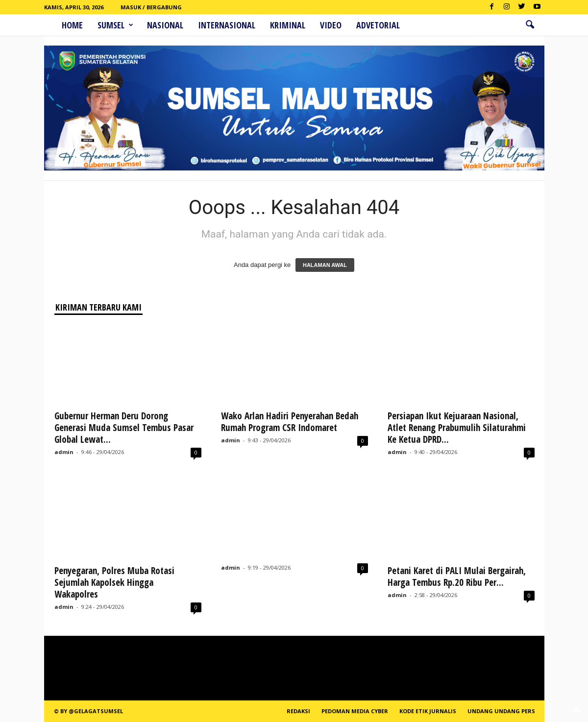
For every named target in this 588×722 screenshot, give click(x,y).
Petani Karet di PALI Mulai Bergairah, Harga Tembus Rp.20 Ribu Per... (457, 577)
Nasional (165, 25)
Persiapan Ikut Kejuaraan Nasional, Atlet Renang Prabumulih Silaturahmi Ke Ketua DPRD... (458, 428)
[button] (530, 25)
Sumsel (115, 25)
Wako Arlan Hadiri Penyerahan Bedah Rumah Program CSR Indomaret (290, 422)
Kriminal (288, 25)
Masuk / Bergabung (151, 7)
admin (64, 452)
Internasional (227, 25)
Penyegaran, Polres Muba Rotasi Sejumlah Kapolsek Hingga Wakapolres (114, 582)
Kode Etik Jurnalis (428, 711)
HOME (72, 25)
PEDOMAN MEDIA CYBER (355, 711)
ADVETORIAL (378, 25)
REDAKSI (298, 711)
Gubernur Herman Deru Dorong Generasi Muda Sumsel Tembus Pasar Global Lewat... (124, 428)
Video (331, 25)
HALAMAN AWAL (325, 265)
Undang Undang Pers (501, 711)
